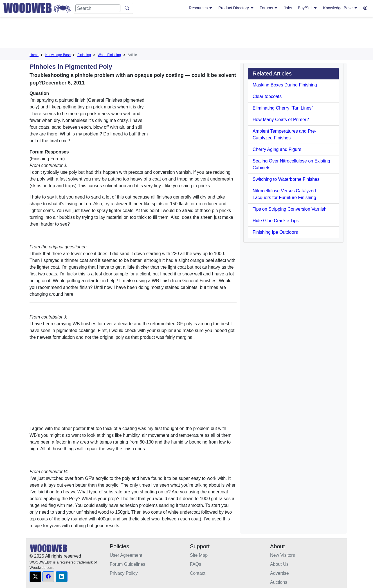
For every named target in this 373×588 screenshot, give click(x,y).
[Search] (98, 8)
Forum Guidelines (127, 564)
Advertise (279, 573)
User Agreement (126, 555)
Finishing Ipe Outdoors (275, 232)
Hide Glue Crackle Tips (276, 221)
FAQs (196, 564)
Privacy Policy (124, 573)
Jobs (288, 8)
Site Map (199, 555)
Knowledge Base (341, 8)
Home (34, 55)
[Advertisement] (186, 34)
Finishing (84, 55)
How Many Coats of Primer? (281, 120)
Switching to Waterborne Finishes (286, 179)
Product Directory (236, 8)
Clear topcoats (267, 96)
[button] (35, 577)
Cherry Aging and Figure (277, 149)
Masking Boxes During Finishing (285, 85)
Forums (269, 8)
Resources (201, 8)
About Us (279, 564)
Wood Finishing (109, 55)
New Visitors (283, 555)
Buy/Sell (308, 8)
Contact (198, 573)
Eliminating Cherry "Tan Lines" (283, 108)
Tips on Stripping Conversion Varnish (289, 209)
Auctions (279, 582)
